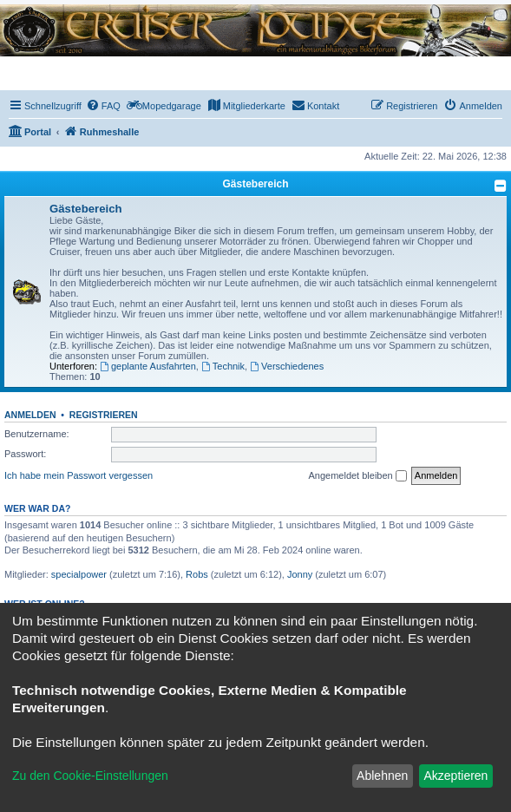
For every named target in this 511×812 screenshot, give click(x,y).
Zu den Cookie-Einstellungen (90, 776)
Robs (197, 574)
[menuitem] (103, 106)
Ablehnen (382, 776)
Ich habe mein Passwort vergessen (79, 475)
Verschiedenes (287, 366)
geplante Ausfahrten (148, 366)
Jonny (300, 574)
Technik (223, 366)
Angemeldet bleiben (357, 476)
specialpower (79, 574)
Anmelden (30, 415)
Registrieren (104, 415)
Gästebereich (255, 184)
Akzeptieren (455, 776)
